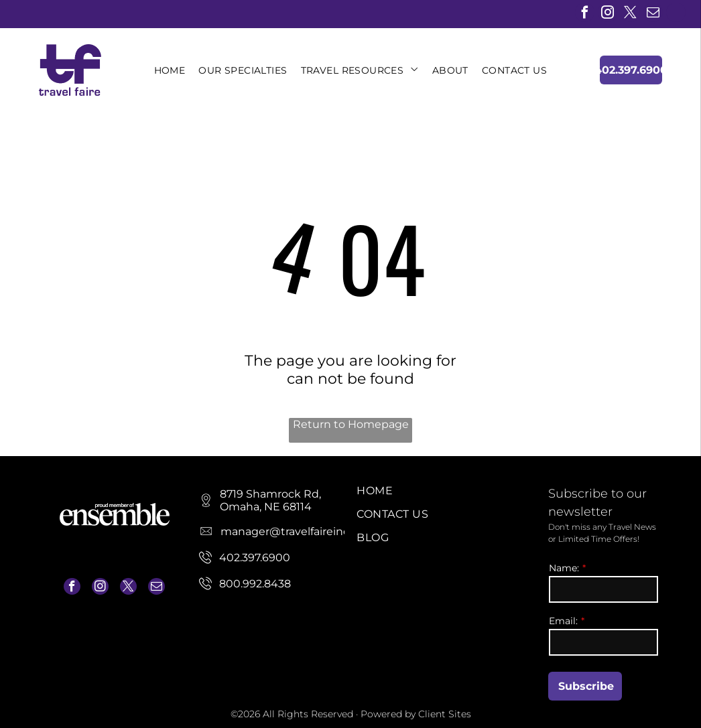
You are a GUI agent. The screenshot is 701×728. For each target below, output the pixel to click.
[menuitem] (170, 70)
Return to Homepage (351, 424)
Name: (564, 568)
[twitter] (630, 14)
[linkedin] (676, 14)
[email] (653, 14)
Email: (563, 621)
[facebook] (585, 14)
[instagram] (608, 14)
